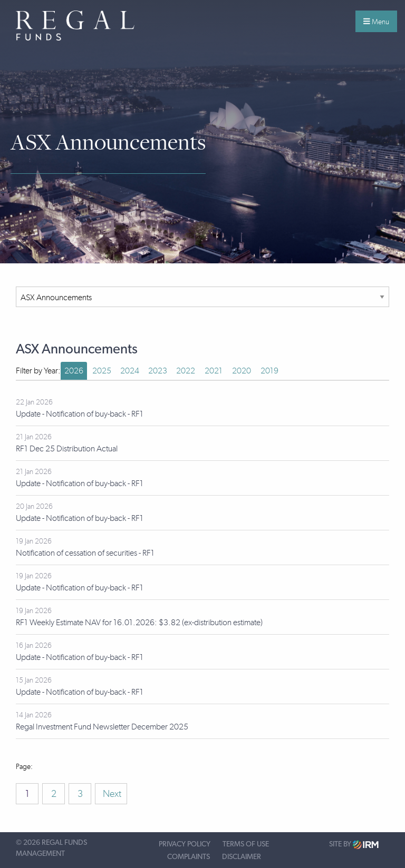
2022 (186, 371)
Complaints (189, 857)
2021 (214, 371)
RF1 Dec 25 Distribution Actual (67, 448)
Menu (376, 22)
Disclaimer (242, 857)
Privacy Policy (185, 844)
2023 (158, 371)
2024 (130, 371)
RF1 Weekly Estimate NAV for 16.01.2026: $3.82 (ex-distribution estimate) (139, 622)
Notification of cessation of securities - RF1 (85, 553)
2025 (102, 371)
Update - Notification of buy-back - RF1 (80, 414)
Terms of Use (246, 844)
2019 (269, 371)
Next (111, 794)
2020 (242, 371)
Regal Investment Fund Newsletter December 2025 (102, 727)
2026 (74, 371)
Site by (354, 845)
